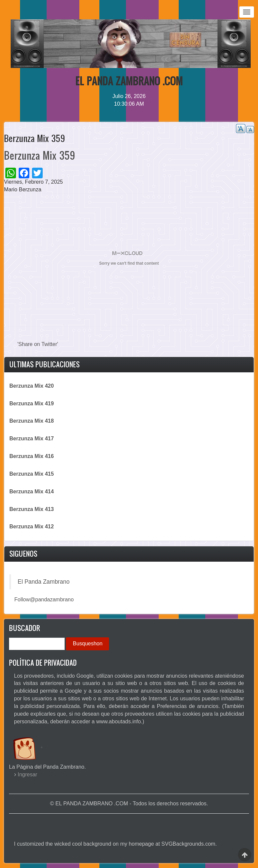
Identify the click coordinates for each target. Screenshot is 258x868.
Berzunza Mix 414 (31, 491)
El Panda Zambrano (44, 582)
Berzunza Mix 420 (31, 386)
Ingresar (27, 774)
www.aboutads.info (118, 721)
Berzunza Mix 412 (31, 526)
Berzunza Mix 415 (31, 474)
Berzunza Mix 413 (31, 509)
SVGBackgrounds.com (188, 844)
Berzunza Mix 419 (31, 403)
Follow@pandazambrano (44, 599)
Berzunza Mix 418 (31, 421)
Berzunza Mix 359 (39, 155)
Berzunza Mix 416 (31, 456)
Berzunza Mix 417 (31, 438)
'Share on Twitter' (38, 344)
